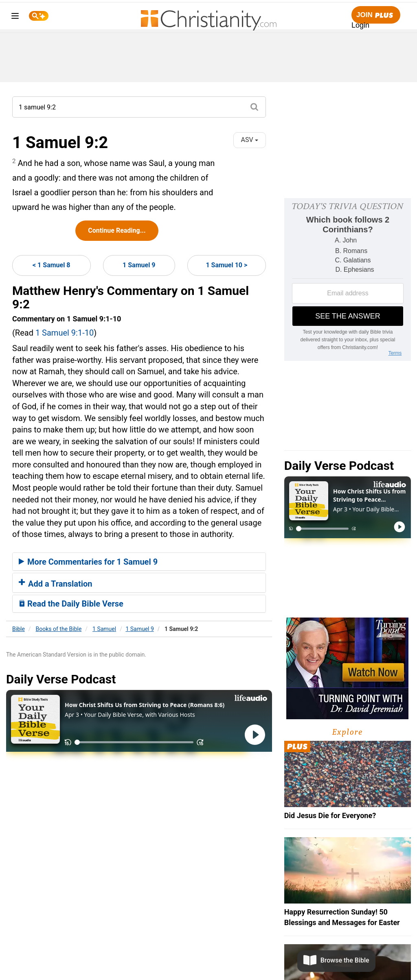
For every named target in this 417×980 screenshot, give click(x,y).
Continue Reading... (117, 230)
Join (376, 15)
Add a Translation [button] (56, 584)
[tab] (139, 562)
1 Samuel (104, 629)
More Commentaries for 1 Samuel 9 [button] (88, 562)
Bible (19, 629)
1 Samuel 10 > (226, 265)
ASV (250, 140)
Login (360, 25)
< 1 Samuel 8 (52, 265)
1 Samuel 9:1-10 (65, 333)
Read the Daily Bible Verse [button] (71, 604)
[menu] (15, 17)
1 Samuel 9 (139, 265)
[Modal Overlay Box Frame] (348, 279)
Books (59, 629)
